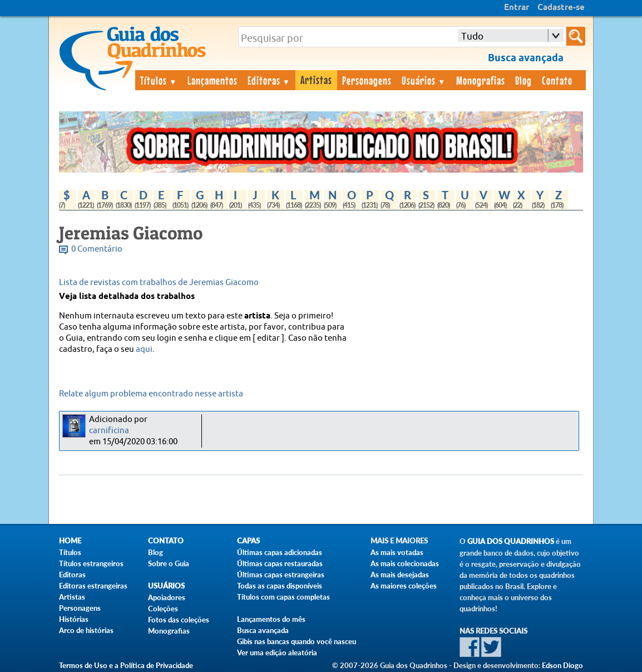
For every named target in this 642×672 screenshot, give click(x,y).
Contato (557, 80)
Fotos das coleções (179, 620)
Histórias (74, 619)
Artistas (316, 80)
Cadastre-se (561, 8)
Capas (248, 541)
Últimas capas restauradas (280, 563)
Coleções (163, 609)
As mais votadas (397, 552)
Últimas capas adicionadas (280, 552)
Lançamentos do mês (271, 619)
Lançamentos (213, 80)
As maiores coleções (404, 586)
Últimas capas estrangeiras (281, 575)
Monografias (481, 80)
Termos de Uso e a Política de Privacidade (126, 665)
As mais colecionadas (405, 563)
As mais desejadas (400, 575)
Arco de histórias (86, 630)
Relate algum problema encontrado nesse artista (151, 394)
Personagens (367, 80)
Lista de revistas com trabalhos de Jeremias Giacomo (159, 283)
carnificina (109, 431)
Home (70, 541)
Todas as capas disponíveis (280, 586)
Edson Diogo (562, 665)
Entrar (517, 8)
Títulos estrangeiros (91, 563)
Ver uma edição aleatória (277, 653)
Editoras (269, 80)
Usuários (424, 80)
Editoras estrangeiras (93, 586)
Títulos (159, 80)
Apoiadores (167, 597)
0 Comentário (97, 249)
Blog (524, 80)
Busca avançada (263, 630)
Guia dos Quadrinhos (511, 541)
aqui (144, 349)
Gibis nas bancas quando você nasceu (297, 641)
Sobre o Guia (169, 563)
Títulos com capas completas (283, 597)
